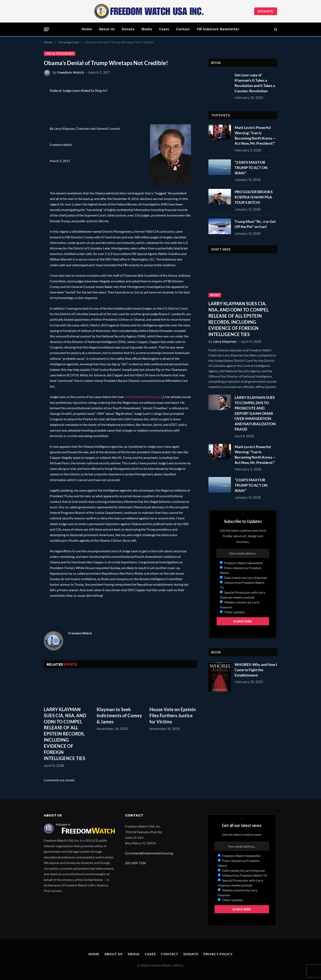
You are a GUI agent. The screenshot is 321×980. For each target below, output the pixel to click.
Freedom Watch (71, 73)
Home (87, 29)
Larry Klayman (225, 342)
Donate (266, 11)
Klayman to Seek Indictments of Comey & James (119, 716)
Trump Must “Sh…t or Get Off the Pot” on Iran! (255, 224)
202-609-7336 (136, 863)
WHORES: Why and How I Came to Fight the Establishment (256, 670)
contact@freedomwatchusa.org (151, 853)
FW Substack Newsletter (218, 29)
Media (147, 29)
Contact (183, 29)
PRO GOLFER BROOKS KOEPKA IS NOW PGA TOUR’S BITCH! (254, 197)
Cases (164, 29)
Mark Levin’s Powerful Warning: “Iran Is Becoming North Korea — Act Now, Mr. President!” (255, 135)
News (215, 295)
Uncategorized (60, 54)
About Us (107, 29)
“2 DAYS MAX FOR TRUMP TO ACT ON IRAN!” (251, 167)
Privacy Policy (218, 954)
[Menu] (46, 29)
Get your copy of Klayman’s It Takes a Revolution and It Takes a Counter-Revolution (255, 83)
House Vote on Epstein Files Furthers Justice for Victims (173, 716)
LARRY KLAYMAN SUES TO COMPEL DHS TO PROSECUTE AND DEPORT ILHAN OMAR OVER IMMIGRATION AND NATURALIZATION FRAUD (255, 413)
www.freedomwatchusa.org (144, 397)
